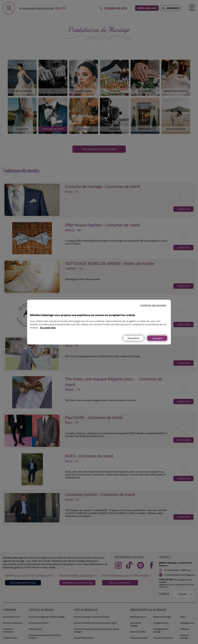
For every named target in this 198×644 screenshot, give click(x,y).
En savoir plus (48, 328)
